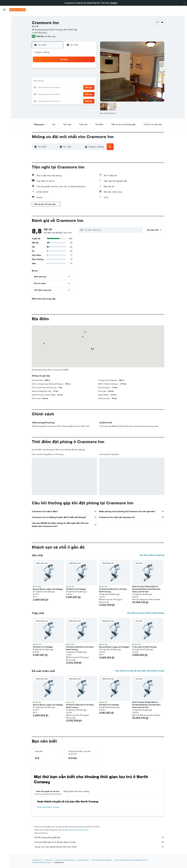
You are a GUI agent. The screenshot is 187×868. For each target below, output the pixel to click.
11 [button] (83, 75)
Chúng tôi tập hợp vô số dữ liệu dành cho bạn (99, 842)
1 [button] (64, 69)
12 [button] (89, 75)
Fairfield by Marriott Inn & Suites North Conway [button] (113, 590)
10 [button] (77, 75)
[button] (184, 3)
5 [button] (89, 69)
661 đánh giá (50, 36)
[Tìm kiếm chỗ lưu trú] (4, 23)
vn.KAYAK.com (37, 860)
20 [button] (52, 88)
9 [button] (71, 75)
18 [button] (83, 81)
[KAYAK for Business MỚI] (4, 47)
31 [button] (77, 94)
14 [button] (58, 81)
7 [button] (58, 75)
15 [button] (64, 81)
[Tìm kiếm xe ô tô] (4, 29)
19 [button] (89, 81)
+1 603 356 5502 (39, 33)
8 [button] (64, 75)
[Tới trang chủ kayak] (17, 10)
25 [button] (83, 88)
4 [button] (83, 69)
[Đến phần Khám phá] (4, 36)
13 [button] (52, 81)
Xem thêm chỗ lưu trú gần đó (152, 555)
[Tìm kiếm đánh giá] (113, 230)
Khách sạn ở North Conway (49, 807)
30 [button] (71, 94)
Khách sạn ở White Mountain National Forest (131, 860)
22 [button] (64, 88)
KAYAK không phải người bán (99, 837)
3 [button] (77, 69)
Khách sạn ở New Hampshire (102, 860)
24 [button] (77, 88)
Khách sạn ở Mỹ (83, 860)
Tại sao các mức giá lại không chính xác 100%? (99, 847)
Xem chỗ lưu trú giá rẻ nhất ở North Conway (146, 613)
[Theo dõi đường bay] (4, 41)
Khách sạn (49, 860)
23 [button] (71, 88)
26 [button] (89, 88)
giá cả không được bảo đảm (79, 830)
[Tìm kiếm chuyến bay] (4, 18)
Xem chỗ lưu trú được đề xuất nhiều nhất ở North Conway (140, 671)
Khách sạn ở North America (65, 860)
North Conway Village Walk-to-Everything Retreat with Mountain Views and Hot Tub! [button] (146, 589)
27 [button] (52, 94)
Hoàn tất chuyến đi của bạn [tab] (48, 791)
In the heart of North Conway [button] (144, 647)
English (114, 3)
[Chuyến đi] (4, 54)
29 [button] (64, 94)
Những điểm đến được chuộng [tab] (76, 791)
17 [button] (77, 81)
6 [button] (52, 75)
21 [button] (58, 88)
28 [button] (58, 94)
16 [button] (71, 81)
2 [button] (71, 69)
